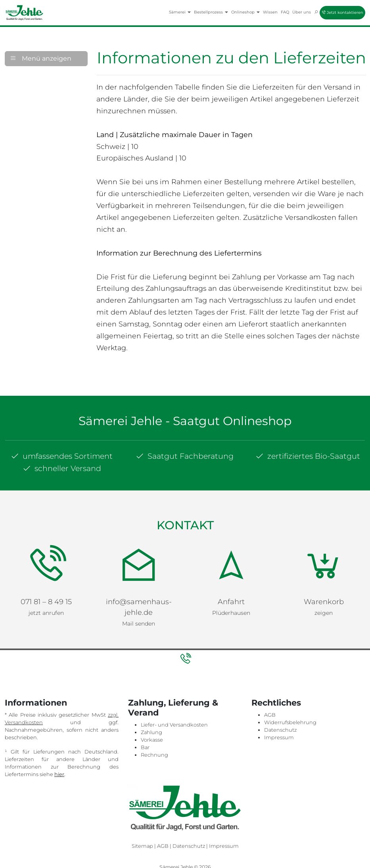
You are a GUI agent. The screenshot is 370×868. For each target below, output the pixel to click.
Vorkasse (152, 740)
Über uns (302, 12)
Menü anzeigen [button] (41, 58)
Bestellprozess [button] (211, 12)
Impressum (279, 737)
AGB (270, 715)
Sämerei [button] (180, 12)
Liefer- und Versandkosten (174, 725)
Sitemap (142, 846)
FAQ (285, 12)
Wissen (270, 12)
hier (59, 774)
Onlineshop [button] (245, 12)
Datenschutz (280, 730)
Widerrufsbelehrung (290, 722)
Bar (145, 747)
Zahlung (151, 732)
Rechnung (154, 755)
